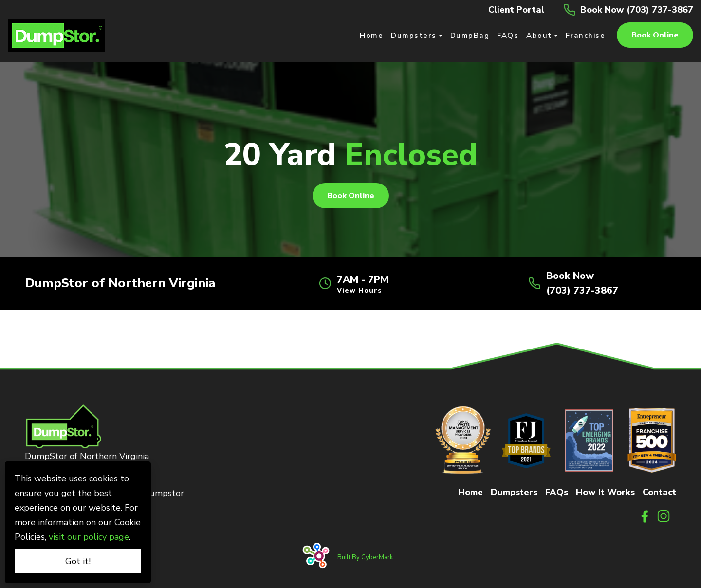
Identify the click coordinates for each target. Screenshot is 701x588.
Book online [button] (655, 35)
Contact (659, 492)
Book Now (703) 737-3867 (637, 10)
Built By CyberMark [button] (368, 560)
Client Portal (516, 10)
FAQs (557, 492)
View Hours (360, 291)
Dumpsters (514, 492)
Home (470, 492)
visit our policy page (89, 537)
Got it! (78, 561)
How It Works (605, 492)
